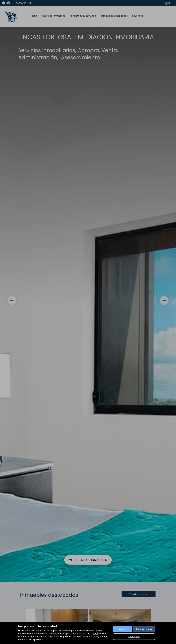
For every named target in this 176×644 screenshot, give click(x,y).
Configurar (134, 637)
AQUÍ (95, 634)
